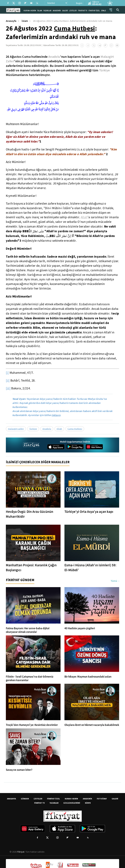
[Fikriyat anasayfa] (31, 448)
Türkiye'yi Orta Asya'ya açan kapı (89, 512)
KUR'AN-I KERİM (30, 11)
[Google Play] (75, 447)
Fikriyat (21, 852)
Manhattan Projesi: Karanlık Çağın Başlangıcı (31, 568)
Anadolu (54, 57)
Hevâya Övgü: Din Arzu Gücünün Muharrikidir (30, 514)
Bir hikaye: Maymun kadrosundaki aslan (88, 677)
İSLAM (40, 11)
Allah (84, 217)
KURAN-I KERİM (71, 799)
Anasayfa (11, 21)
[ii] (8, 381)
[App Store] (56, 447)
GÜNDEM (25, 799)
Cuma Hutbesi (74, 28)
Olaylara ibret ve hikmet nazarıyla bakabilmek (92, 725)
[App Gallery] (94, 447)
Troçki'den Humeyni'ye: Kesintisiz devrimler (32, 725)
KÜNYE (88, 803)
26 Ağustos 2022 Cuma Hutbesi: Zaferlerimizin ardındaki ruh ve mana (73, 21)
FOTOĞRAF (102, 799)
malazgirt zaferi (16, 429)
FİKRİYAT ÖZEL (94, 11)
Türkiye (104, 70)
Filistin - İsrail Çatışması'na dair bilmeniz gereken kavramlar (30, 679)
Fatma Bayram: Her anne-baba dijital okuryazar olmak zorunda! (28, 630)
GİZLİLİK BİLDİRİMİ (72, 803)
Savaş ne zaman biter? (19, 770)
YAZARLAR (47, 11)
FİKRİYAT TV (83, 11)
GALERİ (65, 11)
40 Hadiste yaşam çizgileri (80, 628)
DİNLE (104, 11)
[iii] (8, 388)
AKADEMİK (57, 11)
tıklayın (56, 415)
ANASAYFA (11, 799)
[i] (7, 373)
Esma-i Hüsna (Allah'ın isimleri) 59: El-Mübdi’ (90, 568)
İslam (25, 21)
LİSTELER (73, 11)
